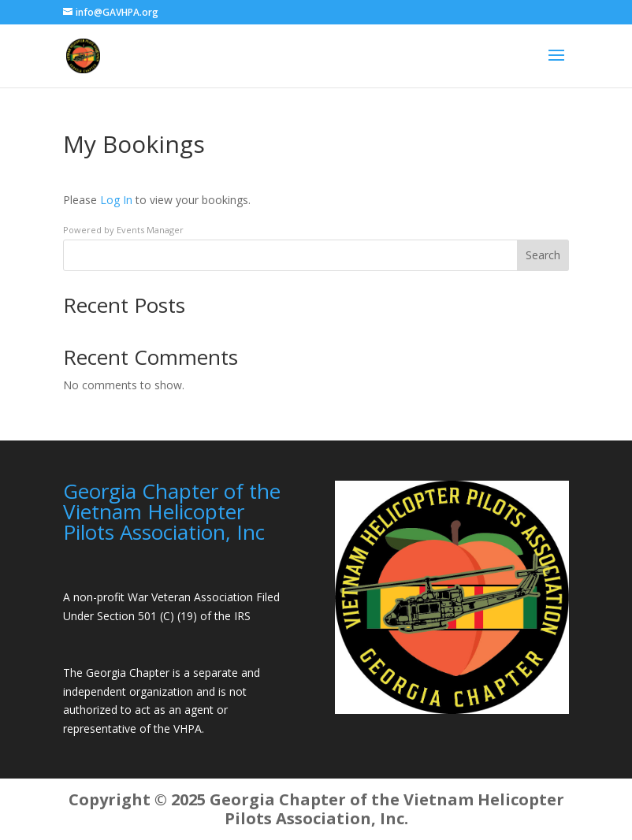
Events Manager (150, 230)
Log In (116, 200)
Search (543, 255)
